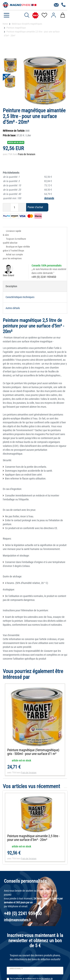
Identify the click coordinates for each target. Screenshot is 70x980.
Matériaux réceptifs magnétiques (27, 24)
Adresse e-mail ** (16, 969)
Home (5, 24)
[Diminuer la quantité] (7, 207)
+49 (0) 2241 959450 (44, 277)
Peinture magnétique (16, 28)
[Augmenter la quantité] (22, 207)
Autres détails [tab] (13, 308)
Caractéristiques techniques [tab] (20, 297)
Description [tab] (11, 286)
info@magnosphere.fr (17, 920)
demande (49, 198)
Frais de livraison (27, 154)
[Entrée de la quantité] (14, 207)
